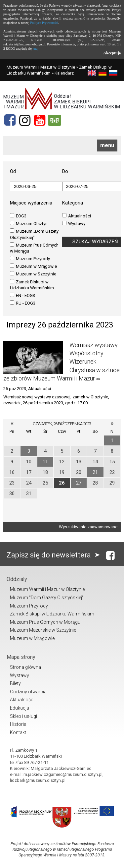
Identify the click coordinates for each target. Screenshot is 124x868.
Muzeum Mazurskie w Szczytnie (43, 630)
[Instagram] (25, 120)
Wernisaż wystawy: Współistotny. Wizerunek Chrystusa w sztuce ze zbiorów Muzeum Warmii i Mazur (62, 362)
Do (65, 171)
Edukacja (20, 708)
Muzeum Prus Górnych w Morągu (34, 248)
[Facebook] (10, 120)
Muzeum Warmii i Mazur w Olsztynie (41, 67)
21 (95, 472)
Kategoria (73, 203)
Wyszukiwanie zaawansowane (88, 527)
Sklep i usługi (23, 716)
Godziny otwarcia (28, 692)
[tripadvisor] (55, 120)
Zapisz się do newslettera (55, 555)
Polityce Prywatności (44, 23)
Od (13, 171)
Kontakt (18, 732)
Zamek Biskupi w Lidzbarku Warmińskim (32, 285)
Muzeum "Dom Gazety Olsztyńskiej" (47, 598)
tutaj (35, 49)
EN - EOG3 (22, 295)
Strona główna (25, 667)
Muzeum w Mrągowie (33, 266)
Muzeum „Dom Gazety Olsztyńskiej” (34, 234)
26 (62, 483)
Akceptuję (112, 53)
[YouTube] (40, 120)
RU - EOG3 (23, 303)
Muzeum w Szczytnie (33, 274)
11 (45, 462)
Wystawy (74, 223)
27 (79, 483)
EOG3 (18, 216)
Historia (18, 724)
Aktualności (77, 216)
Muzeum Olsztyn (29, 223)
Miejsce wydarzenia (31, 203)
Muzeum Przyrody (30, 259)
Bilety (15, 683)
